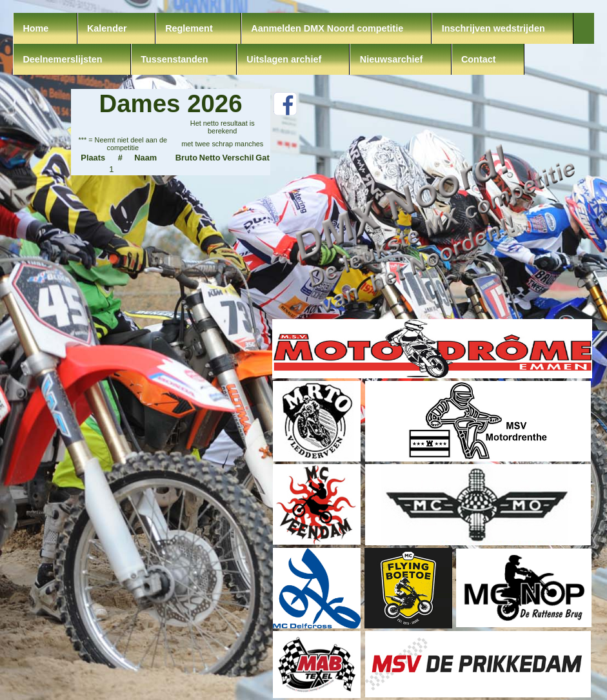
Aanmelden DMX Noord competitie (327, 28)
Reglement (189, 28)
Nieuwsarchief (392, 59)
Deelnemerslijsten (62, 59)
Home (35, 28)
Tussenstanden (174, 59)
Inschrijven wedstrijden (493, 28)
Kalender (107, 28)
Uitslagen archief (284, 59)
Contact (479, 59)
